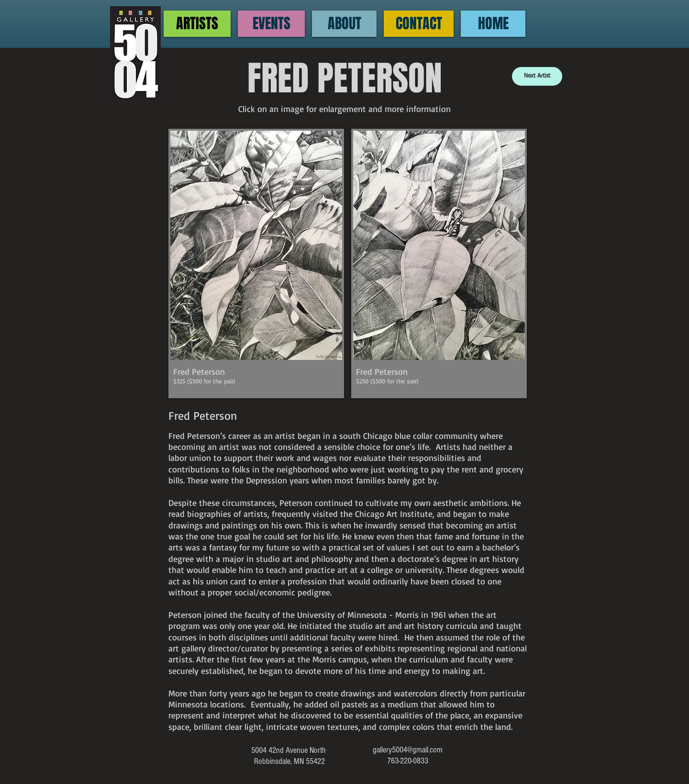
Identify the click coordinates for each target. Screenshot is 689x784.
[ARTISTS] (197, 24)
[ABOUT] (344, 24)
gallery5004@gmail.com (408, 750)
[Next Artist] (537, 76)
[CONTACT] (419, 24)
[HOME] (493, 24)
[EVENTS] (271, 24)
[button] (256, 263)
